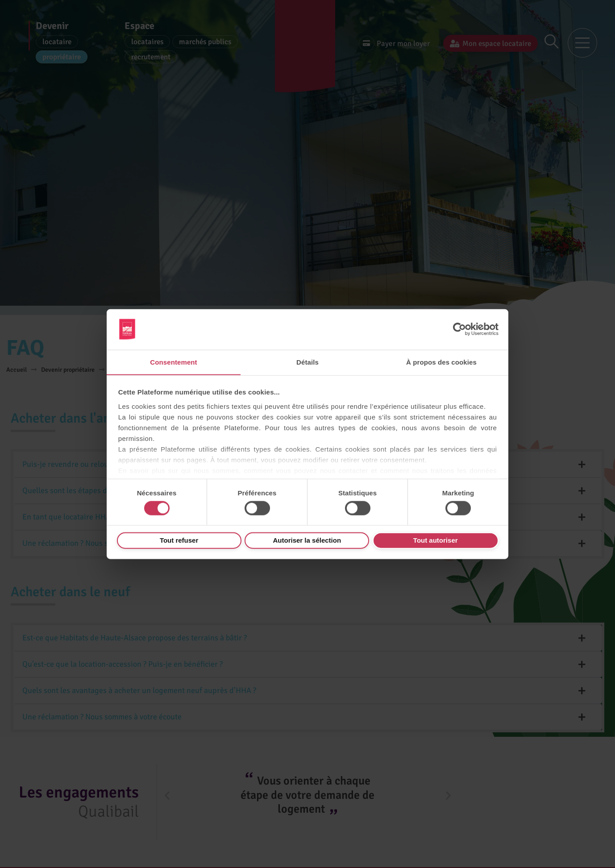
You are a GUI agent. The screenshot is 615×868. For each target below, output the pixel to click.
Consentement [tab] (173, 362)
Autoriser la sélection (307, 540)
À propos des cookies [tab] (441, 362)
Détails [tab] (307, 362)
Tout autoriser (436, 540)
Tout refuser (179, 540)
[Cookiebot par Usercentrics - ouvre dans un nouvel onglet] (459, 329)
